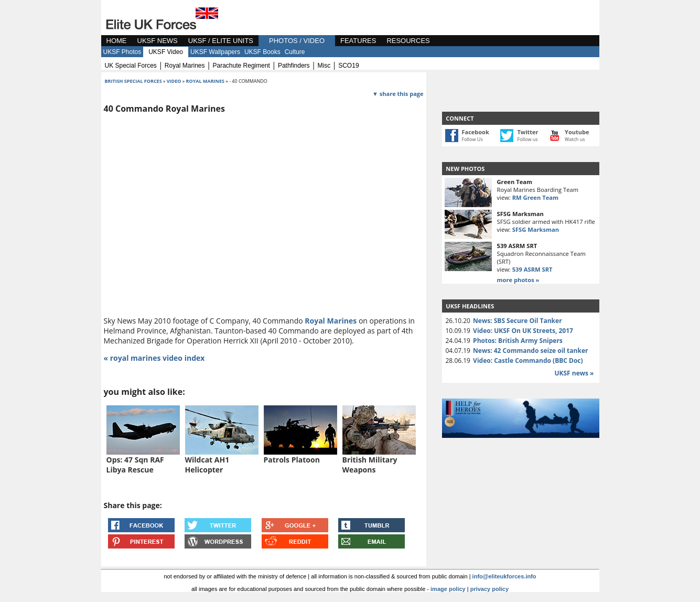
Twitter (527, 132)
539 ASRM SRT (532, 269)
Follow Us (472, 139)
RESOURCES (408, 41)
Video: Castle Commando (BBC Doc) (528, 361)
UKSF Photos (122, 52)
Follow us (527, 139)
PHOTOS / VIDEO (297, 41)
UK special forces (131, 66)
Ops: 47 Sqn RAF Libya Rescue (135, 465)
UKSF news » (574, 373)
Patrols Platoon (292, 460)
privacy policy (489, 589)
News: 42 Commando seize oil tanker (530, 351)
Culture (295, 52)
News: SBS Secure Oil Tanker (518, 321)
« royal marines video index (154, 358)
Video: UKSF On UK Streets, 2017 (523, 331)
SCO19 (348, 66)
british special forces (133, 81)
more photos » (518, 280)
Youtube (577, 132)
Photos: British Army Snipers (518, 341)
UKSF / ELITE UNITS (221, 41)
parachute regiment (241, 66)
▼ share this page (398, 94)
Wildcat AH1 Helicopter (207, 465)
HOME (117, 41)
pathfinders (294, 66)
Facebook (476, 132)
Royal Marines (331, 321)
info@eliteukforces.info (504, 576)
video (174, 81)
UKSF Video (166, 52)
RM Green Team (535, 197)
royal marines (185, 66)
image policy (448, 589)
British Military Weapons (370, 465)
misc (324, 66)
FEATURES (358, 41)
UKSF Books (262, 52)
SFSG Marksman (536, 229)
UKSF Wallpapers (215, 52)
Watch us (575, 139)
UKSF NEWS (158, 41)
